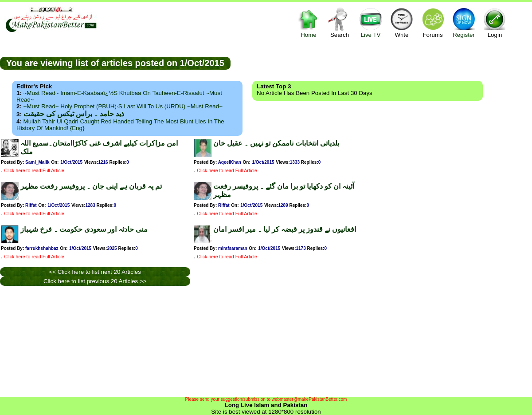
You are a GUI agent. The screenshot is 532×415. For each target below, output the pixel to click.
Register (464, 22)
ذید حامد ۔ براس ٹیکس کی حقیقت (74, 114)
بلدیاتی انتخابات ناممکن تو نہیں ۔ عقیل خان (276, 143)
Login (495, 22)
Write (402, 22)
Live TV (371, 22)
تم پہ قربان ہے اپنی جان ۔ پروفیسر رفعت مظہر (91, 186)
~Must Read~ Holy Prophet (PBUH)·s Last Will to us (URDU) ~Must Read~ (123, 106)
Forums (433, 22)
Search (340, 22)
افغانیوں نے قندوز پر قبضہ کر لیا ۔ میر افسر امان (285, 229)
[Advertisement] (381, 63)
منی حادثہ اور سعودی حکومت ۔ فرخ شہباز (84, 229)
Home (309, 22)
